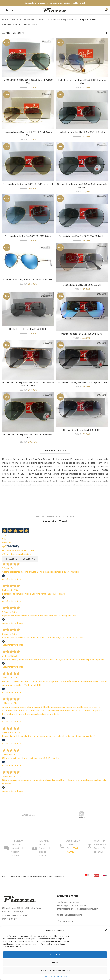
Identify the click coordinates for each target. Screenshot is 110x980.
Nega (55, 962)
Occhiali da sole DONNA (32, 19)
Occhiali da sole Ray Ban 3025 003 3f (82, 430)
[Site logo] (55, 10)
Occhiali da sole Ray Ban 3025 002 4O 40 (82, 334)
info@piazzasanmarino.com (84, 909)
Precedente (11, 559)
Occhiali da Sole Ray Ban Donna (62, 19)
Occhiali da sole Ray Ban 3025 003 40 (28, 329)
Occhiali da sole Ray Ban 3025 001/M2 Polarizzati (28, 184)
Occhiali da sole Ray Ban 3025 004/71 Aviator (82, 236)
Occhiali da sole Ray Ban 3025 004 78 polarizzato (82, 382)
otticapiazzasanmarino (70, 915)
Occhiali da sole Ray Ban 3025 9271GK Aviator (82, 132)
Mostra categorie (15, 33)
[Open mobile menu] (8, 10)
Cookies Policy (49, 976)
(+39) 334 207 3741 (79, 905)
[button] (106, 930)
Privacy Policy (61, 976)
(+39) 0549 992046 (71, 902)
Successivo (29, 559)
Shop (14, 19)
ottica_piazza (65, 921)
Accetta (55, 955)
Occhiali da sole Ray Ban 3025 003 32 (82, 285)
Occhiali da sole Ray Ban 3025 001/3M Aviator (28, 236)
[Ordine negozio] (106, 33)
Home (5, 19)
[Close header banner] (106, 3)
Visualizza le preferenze (55, 970)
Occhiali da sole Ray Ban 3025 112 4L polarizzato (28, 280)
